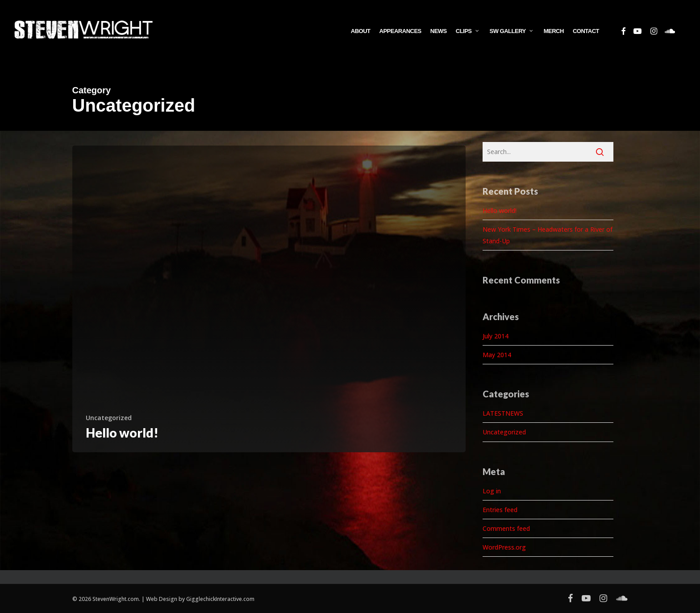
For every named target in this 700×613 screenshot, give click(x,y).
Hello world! (500, 211)
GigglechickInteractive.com (220, 599)
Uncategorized (109, 418)
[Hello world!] (269, 299)
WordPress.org (504, 547)
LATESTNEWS (503, 413)
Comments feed (506, 528)
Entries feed (500, 510)
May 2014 (497, 355)
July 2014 (496, 336)
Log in (492, 491)
